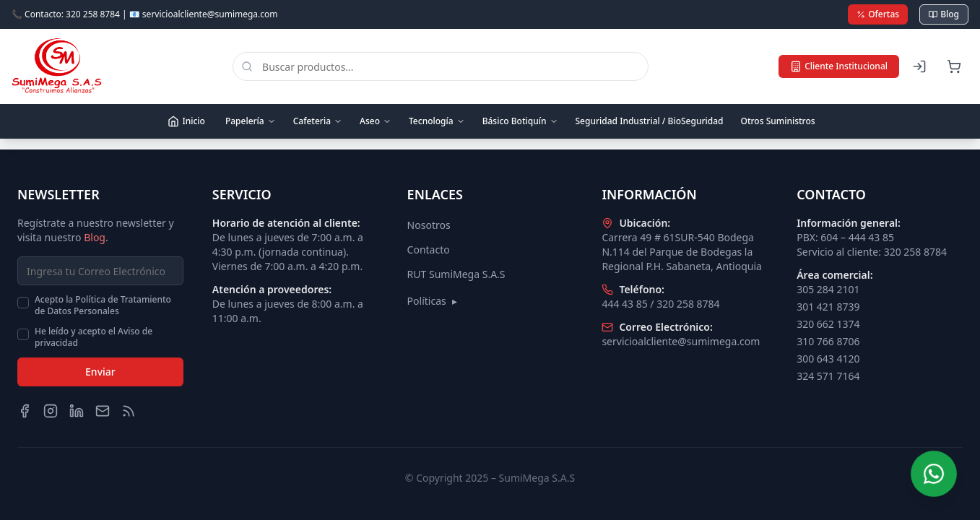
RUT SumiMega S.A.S (456, 274)
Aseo (376, 121)
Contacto (429, 250)
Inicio (186, 121)
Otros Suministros (778, 121)
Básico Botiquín (520, 121)
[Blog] (129, 411)
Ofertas (878, 14)
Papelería (251, 121)
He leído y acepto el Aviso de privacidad (94, 337)
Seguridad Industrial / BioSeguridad (650, 121)
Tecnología (437, 121)
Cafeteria (318, 121)
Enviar (100, 372)
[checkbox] (23, 303)
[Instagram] (51, 411)
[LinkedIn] (77, 411)
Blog (944, 14)
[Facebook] (25, 411)
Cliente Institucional (839, 66)
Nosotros (429, 225)
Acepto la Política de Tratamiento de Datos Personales (103, 305)
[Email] (103, 411)
